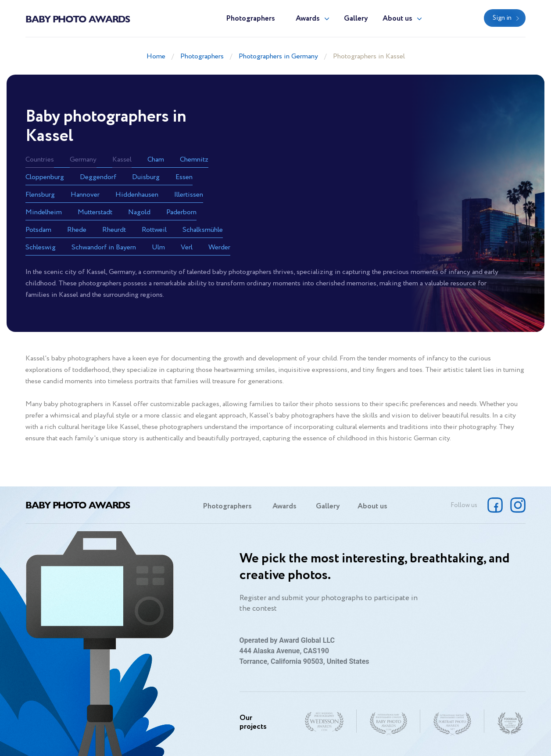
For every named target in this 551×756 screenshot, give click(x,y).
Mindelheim (44, 212)
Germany (83, 160)
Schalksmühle (203, 230)
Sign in (502, 18)
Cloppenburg (45, 177)
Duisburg (146, 177)
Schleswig (41, 247)
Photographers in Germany (278, 56)
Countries (40, 160)
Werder (219, 247)
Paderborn (181, 212)
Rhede (77, 230)
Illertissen (189, 195)
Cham (156, 160)
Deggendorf (98, 177)
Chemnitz (194, 160)
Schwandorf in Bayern (104, 247)
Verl (187, 247)
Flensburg (40, 195)
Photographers (250, 19)
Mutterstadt (95, 212)
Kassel (122, 160)
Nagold (139, 212)
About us (397, 19)
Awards (308, 19)
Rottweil (154, 230)
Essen (184, 177)
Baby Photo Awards (78, 18)
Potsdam (38, 230)
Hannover (85, 195)
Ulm (158, 247)
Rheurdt (114, 230)
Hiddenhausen (137, 195)
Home (156, 56)
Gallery (356, 19)
